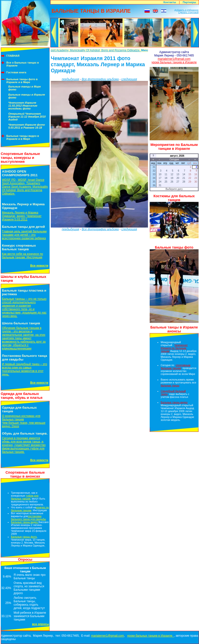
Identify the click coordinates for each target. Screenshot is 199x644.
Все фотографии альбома (100, 79)
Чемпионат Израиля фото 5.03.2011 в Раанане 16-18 (27, 126)
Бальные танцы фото (24, 537)
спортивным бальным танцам (176, 367)
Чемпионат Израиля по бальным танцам (174, 348)
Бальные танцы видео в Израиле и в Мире (23, 137)
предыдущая (70, 79)
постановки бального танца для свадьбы (28, 518)
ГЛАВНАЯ (13, 56)
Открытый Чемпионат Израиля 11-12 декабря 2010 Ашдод (27, 117)
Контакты (170, 2)
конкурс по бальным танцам (30, 509)
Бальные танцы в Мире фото (25, 88)
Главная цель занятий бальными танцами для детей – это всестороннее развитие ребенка (24, 235)
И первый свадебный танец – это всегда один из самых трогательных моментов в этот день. (25, 369)
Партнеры (189, 2)
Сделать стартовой (188, 12)
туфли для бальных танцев (25, 497)
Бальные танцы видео (25, 522)
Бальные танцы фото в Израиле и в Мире (22, 81)
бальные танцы (170, 385)
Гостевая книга (16, 72)
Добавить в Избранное (186, 10)
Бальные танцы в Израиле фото (27, 96)
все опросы (41, 624)
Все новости (39, 266)
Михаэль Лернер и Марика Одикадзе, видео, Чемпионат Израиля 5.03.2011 (22, 216)
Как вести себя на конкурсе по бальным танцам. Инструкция (22, 256)
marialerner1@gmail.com (174, 59)
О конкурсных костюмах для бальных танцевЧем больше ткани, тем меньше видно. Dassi (24, 421)
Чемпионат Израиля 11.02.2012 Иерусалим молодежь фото (23, 106)
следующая (129, 79)
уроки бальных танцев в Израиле (174, 62)
